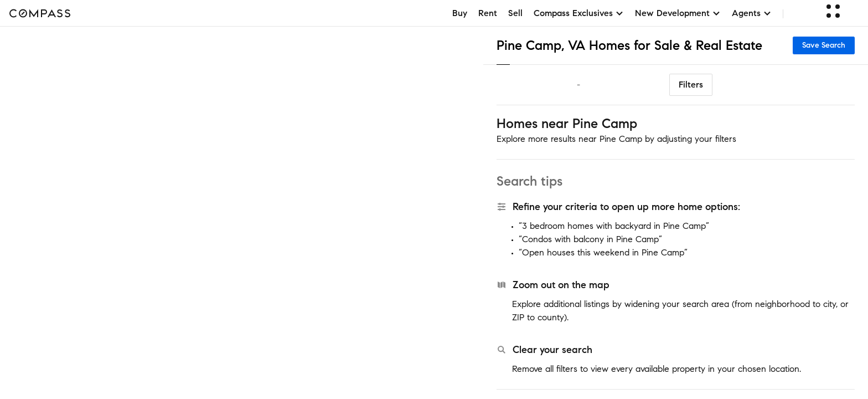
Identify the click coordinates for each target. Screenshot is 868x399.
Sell (515, 13)
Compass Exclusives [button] (579, 13)
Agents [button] (752, 13)
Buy (460, 13)
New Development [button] (678, 13)
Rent (488, 13)
